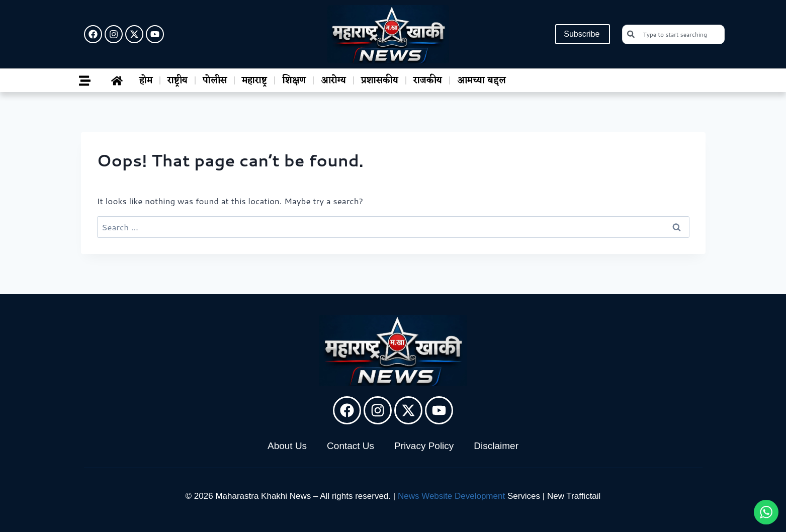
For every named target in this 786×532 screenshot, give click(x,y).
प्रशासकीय (380, 80)
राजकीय (428, 80)
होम (146, 80)
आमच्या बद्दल (482, 80)
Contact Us (351, 446)
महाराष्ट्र (254, 80)
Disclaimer (496, 446)
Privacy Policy (424, 446)
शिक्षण (294, 80)
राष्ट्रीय (178, 80)
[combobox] (673, 34)
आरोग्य (333, 80)
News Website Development (451, 496)
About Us (287, 446)
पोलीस (215, 80)
